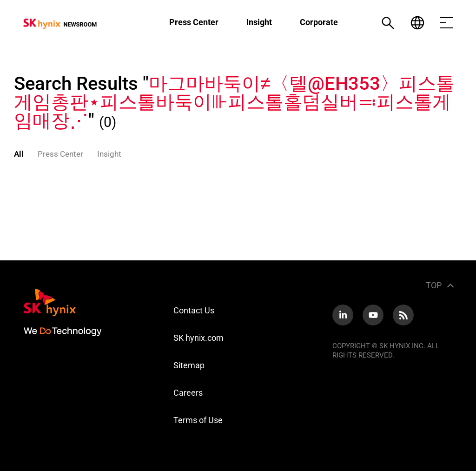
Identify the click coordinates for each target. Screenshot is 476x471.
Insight (259, 22)
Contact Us (194, 310)
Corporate (319, 22)
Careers (188, 393)
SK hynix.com (198, 338)
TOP (434, 285)
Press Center (194, 22)
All (19, 154)
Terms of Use (198, 420)
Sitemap (189, 365)
